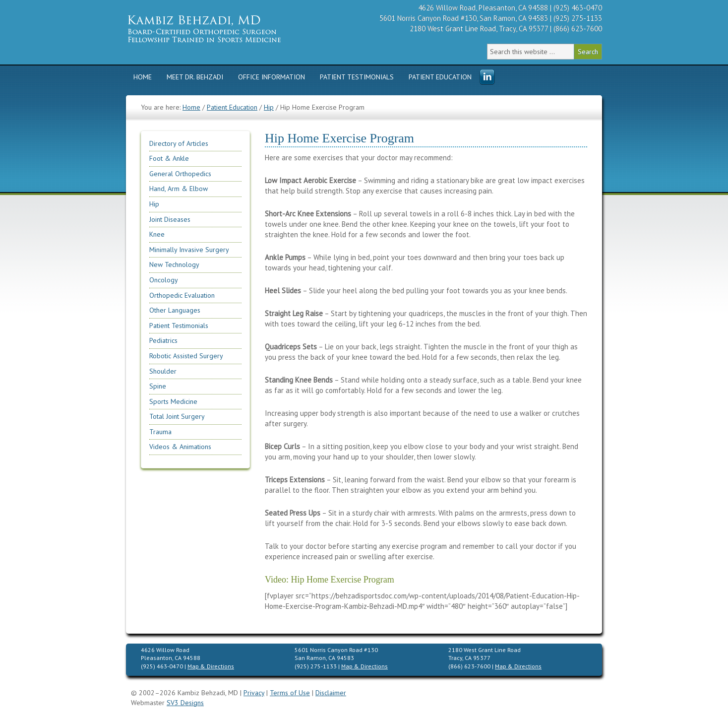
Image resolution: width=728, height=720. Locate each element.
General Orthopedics (180, 174)
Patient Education (440, 77)
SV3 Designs (185, 703)
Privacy (254, 693)
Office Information (272, 77)
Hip (154, 204)
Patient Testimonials (357, 77)
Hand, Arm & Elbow (179, 189)
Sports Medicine (173, 401)
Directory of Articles (179, 143)
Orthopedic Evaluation (182, 295)
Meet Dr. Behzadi (195, 77)
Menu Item (487, 77)
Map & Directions (211, 666)
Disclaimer (331, 693)
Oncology (164, 280)
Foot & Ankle (169, 158)
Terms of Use (290, 693)
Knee (157, 234)
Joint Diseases (170, 219)
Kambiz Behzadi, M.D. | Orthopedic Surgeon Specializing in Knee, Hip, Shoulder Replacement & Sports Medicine (220, 29)
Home (143, 77)
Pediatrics (163, 340)
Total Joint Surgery (177, 416)
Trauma (160, 432)
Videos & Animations (180, 447)
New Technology (174, 264)
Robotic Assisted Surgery (186, 356)
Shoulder (163, 371)
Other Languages (175, 310)
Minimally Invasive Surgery (189, 250)
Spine (158, 386)
